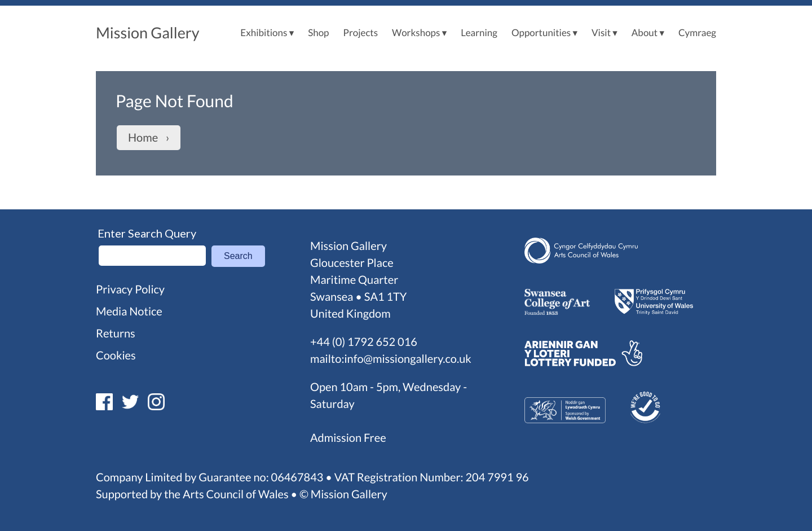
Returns (116, 333)
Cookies (116, 356)
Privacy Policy (130, 289)
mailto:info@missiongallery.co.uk (391, 359)
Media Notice (129, 311)
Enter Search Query (147, 233)
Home (143, 138)
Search (238, 256)
